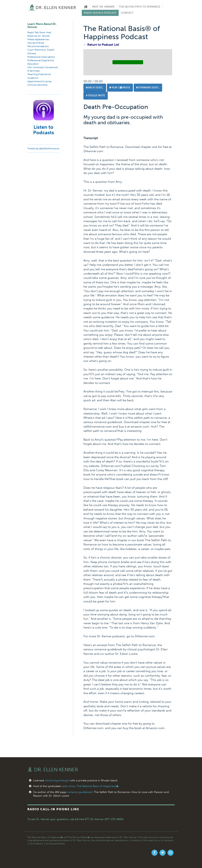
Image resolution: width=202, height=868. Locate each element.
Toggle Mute (96, 95)
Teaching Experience (39, 74)
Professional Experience (41, 60)
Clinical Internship (37, 85)
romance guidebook (80, 792)
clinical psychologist (57, 780)
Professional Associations (41, 57)
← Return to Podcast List (101, 45)
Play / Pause (120, 88)
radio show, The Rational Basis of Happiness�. (90, 786)
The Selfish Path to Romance (139, 7)
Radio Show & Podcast (100, 13)
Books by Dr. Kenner (39, 36)
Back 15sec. (95, 88)
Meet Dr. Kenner (103, 7)
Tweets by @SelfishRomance (43, 149)
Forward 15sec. (148, 88)
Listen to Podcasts (44, 130)
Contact (127, 13)
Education (33, 64)
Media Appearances (38, 39)
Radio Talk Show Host (39, 32)
